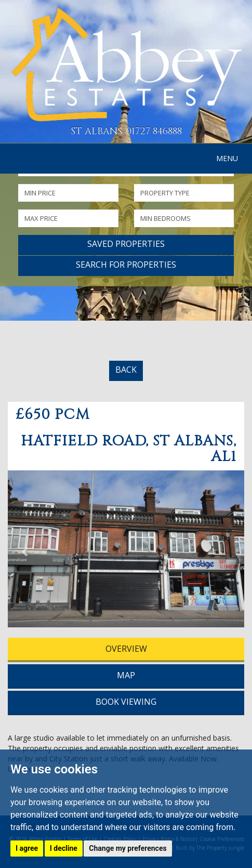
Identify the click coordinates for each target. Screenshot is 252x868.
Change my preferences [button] (128, 848)
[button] (25, 551)
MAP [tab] (126, 675)
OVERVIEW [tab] (126, 649)
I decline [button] (64, 848)
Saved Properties (126, 244)
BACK (126, 370)
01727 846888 (154, 131)
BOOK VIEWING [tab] (126, 702)
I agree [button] (27, 848)
